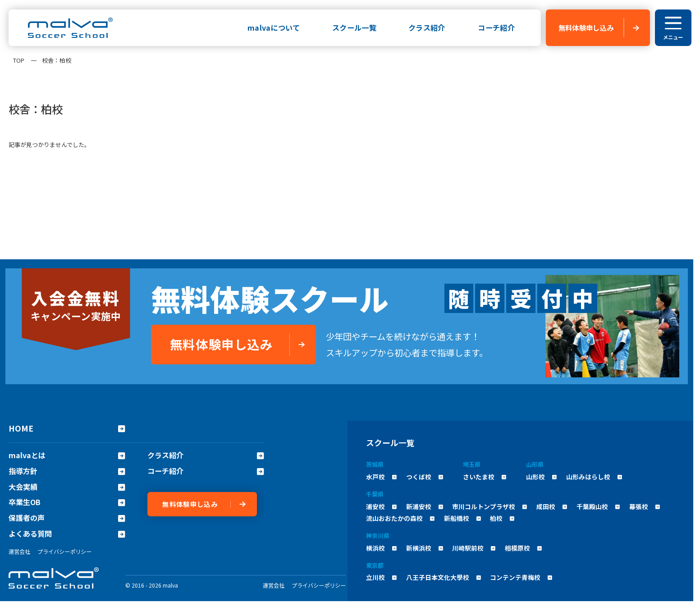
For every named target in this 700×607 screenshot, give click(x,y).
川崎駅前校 (474, 548)
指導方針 (67, 471)
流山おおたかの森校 (400, 518)
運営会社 (19, 551)
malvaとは (67, 455)
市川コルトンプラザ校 (490, 506)
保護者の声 (67, 518)
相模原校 (523, 548)
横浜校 (381, 548)
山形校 (541, 477)
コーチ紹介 (496, 28)
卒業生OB (67, 502)
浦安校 (381, 506)
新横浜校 (425, 548)
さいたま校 (485, 477)
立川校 (381, 577)
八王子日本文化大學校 (444, 577)
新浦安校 (425, 506)
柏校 (502, 518)
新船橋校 (462, 518)
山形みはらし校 (594, 477)
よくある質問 (67, 534)
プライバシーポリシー (64, 551)
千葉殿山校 (598, 506)
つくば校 (425, 477)
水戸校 (381, 477)
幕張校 (645, 506)
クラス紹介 (427, 28)
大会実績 (67, 487)
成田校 (552, 506)
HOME (67, 428)
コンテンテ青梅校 (521, 577)
